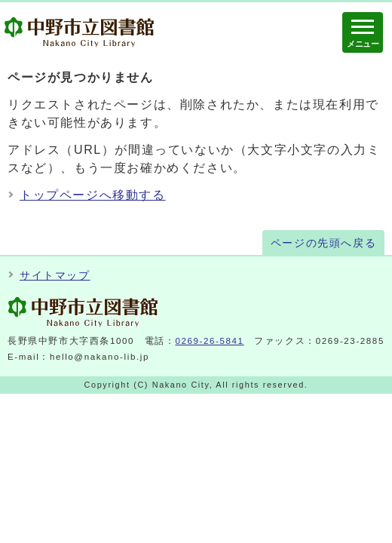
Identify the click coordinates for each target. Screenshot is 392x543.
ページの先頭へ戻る (323, 243)
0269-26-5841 (210, 341)
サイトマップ (55, 276)
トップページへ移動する (93, 195)
